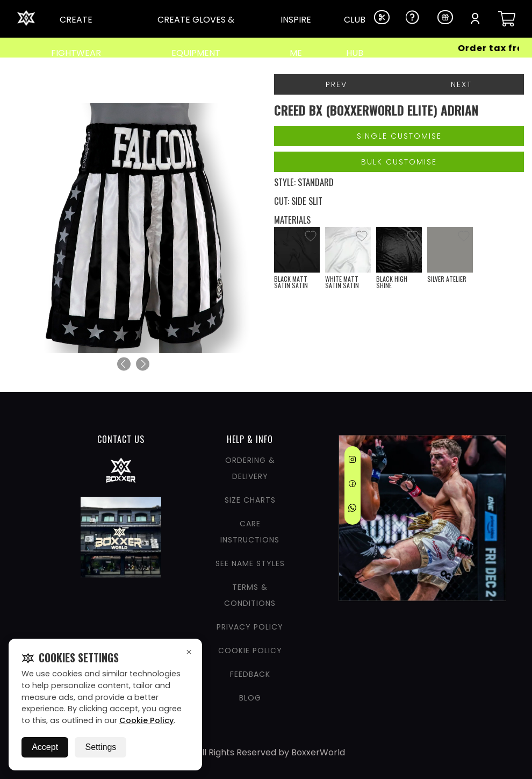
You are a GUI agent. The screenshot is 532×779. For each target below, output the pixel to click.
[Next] (143, 364)
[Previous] (124, 364)
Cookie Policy (146, 720)
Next (461, 84)
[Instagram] (352, 461)
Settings (100, 747)
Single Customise (399, 136)
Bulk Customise (399, 162)
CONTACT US (121, 439)
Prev (336, 84)
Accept (45, 747)
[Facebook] (352, 485)
